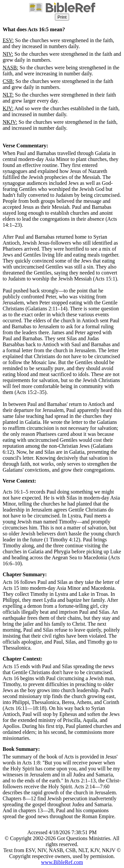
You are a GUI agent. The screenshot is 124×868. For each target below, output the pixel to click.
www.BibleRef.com (62, 862)
